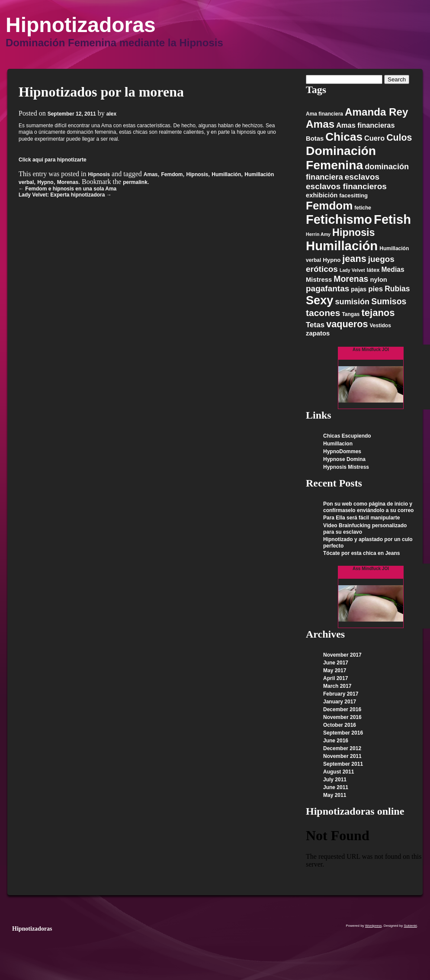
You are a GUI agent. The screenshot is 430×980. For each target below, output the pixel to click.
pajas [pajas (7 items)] (359, 289)
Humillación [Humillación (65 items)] (342, 246)
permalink (135, 182)
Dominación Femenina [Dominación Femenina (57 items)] (341, 158)
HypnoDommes (342, 451)
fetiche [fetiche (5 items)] (363, 208)
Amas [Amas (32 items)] (320, 124)
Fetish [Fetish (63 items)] (392, 219)
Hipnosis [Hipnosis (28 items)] (354, 232)
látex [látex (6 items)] (373, 270)
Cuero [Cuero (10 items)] (374, 138)
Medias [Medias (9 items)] (393, 269)
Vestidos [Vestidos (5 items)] (380, 326)
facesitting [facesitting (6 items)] (353, 195)
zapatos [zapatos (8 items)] (318, 333)
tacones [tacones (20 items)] (323, 313)
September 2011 (343, 764)
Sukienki (411, 926)
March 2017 (337, 686)
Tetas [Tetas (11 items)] (315, 325)
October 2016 (340, 725)
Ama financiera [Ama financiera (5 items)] (324, 114)
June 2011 (336, 787)
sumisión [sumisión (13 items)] (352, 302)
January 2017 (340, 702)
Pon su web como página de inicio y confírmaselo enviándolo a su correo (368, 507)
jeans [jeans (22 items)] (354, 259)
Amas (151, 174)
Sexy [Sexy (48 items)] (319, 300)
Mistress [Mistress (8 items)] (319, 280)
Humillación (226, 174)
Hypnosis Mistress (346, 467)
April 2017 (335, 678)
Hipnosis (99, 174)
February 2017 (341, 694)
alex (111, 114)
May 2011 (335, 795)
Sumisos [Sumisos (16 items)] (389, 301)
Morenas (68, 182)
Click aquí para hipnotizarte (53, 160)
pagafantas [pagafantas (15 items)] (327, 289)
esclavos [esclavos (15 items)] (362, 177)
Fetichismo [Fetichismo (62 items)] (339, 219)
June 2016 (336, 741)
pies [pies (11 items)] (375, 289)
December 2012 (342, 748)
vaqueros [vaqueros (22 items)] (347, 324)
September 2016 (343, 733)
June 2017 (336, 663)
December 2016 (342, 709)
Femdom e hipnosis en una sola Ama (67, 189)
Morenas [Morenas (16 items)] (351, 279)
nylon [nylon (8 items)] (379, 280)
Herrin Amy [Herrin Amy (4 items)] (318, 234)
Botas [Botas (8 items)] (315, 139)
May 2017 (335, 671)
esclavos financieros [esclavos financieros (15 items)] (346, 186)
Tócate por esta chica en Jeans (361, 553)
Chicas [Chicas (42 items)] (344, 137)
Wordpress (374, 926)
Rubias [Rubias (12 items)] (397, 289)
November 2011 (342, 756)
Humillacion (338, 444)
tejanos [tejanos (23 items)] (378, 313)
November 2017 (342, 655)
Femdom (172, 174)
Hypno (45, 182)
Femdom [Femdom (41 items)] (329, 206)
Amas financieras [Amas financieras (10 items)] (365, 125)
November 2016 (342, 717)
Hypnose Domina (344, 459)
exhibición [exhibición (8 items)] (322, 195)
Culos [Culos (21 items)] (399, 138)
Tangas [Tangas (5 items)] (351, 314)
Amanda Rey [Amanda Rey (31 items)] (376, 112)
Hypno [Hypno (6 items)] (332, 260)
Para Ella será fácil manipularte (361, 518)
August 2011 (339, 772)
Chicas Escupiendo (347, 436)
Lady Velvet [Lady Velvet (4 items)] (352, 270)
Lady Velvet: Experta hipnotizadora (65, 195)
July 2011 (335, 780)
